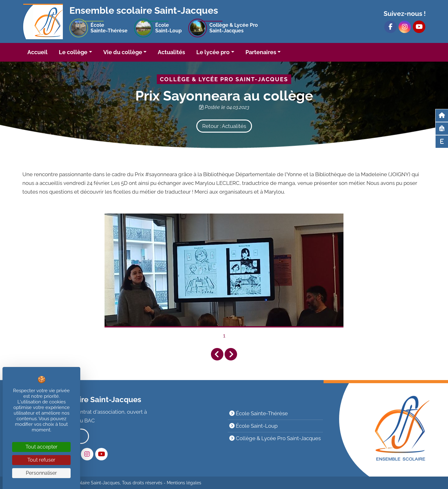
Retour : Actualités (224, 126)
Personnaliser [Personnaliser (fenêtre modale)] (41, 473)
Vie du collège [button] (123, 52)
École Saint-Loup (253, 426)
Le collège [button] (73, 52)
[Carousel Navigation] (224, 354)
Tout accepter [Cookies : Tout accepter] (42, 447)
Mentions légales (184, 483)
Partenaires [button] (261, 52)
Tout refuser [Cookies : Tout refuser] (41, 460)
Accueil (37, 52)
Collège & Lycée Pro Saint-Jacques (275, 438)
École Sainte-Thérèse (259, 413)
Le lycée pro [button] (213, 52)
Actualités (171, 52)
